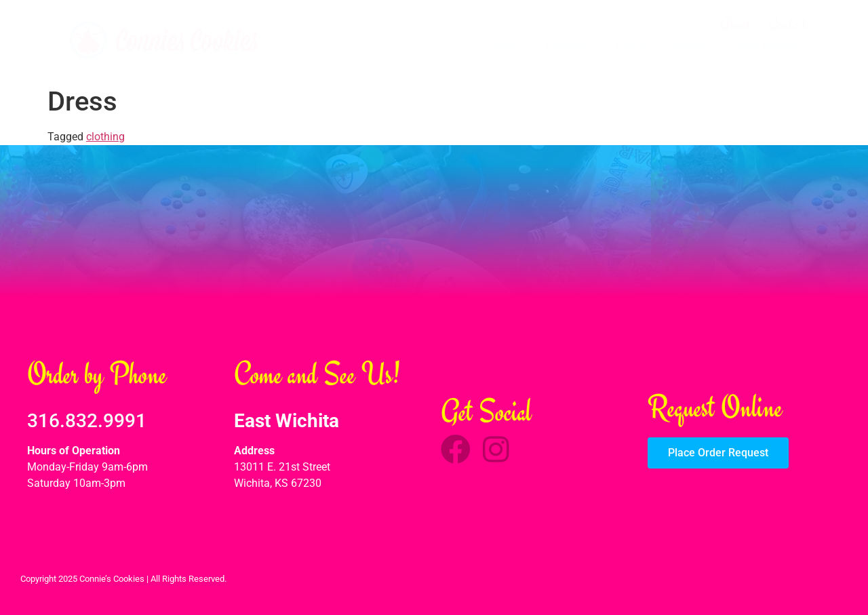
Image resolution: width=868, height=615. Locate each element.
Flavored (567, 45)
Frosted (501, 45)
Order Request (768, 45)
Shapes (689, 45)
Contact (787, 24)
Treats (629, 45)
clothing (105, 137)
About (735, 24)
